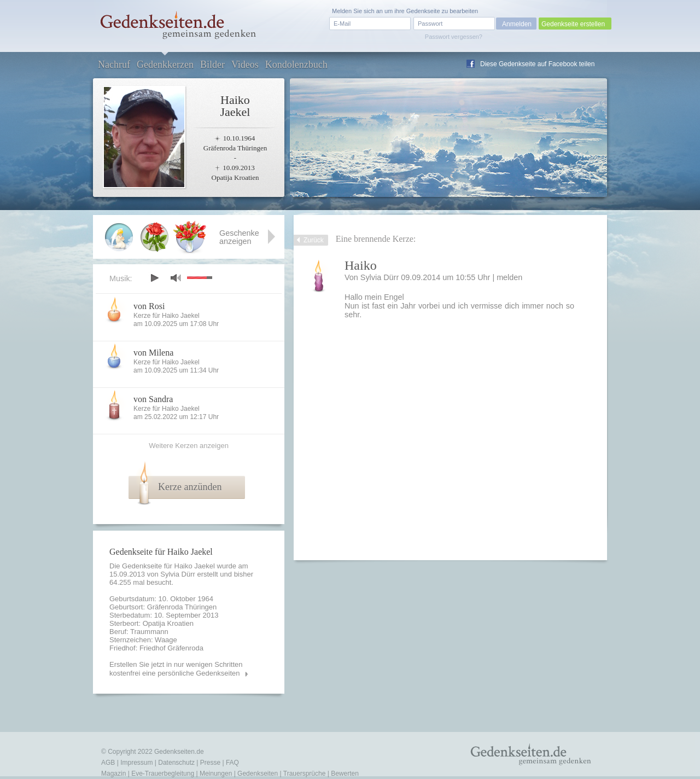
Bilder (212, 65)
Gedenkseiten (258, 774)
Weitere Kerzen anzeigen (189, 446)
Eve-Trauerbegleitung (163, 774)
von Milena (153, 353)
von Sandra (153, 399)
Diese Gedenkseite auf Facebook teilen (537, 64)
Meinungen (216, 774)
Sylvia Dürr (178, 574)
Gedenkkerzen (165, 65)
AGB (108, 763)
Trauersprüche (305, 774)
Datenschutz (176, 763)
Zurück (314, 240)
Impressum (136, 763)
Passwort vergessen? (454, 37)
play (154, 278)
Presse (210, 763)
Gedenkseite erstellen (573, 24)
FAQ (232, 763)
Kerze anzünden (190, 487)
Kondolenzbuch (296, 65)
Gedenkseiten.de (179, 752)
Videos (245, 65)
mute (176, 278)
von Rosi (149, 306)
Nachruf (114, 65)
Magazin (113, 774)
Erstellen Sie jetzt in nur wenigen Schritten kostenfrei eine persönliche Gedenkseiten (176, 669)
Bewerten (345, 774)
